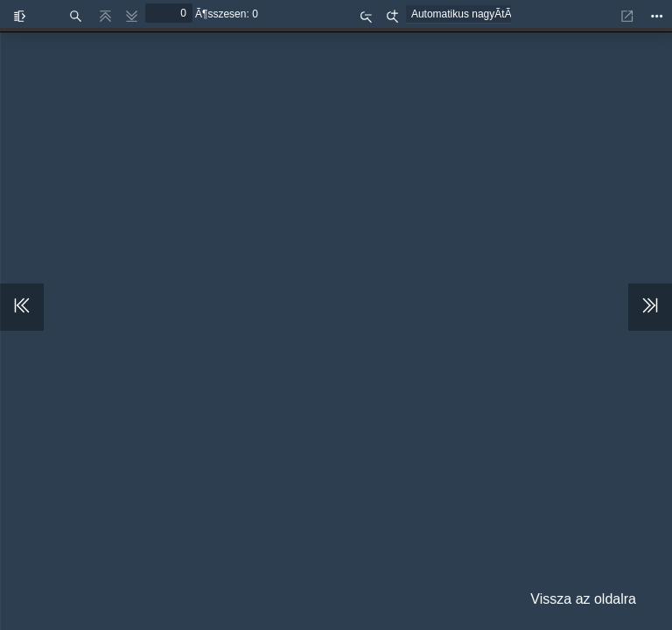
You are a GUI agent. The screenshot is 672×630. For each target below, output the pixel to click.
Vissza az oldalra (583, 599)
